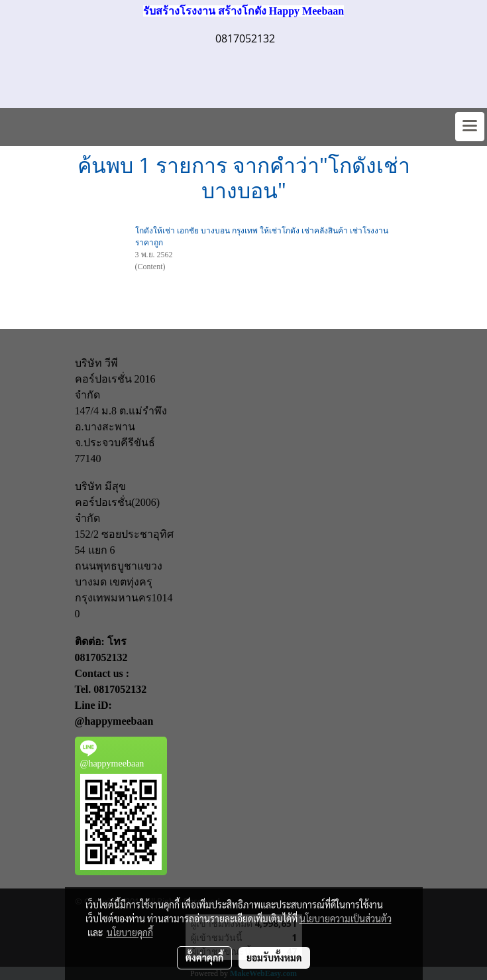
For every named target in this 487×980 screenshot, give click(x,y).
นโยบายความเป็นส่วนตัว (346, 918)
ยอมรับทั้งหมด (274, 957)
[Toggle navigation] (470, 127)
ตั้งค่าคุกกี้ (204, 957)
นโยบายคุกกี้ (130, 932)
